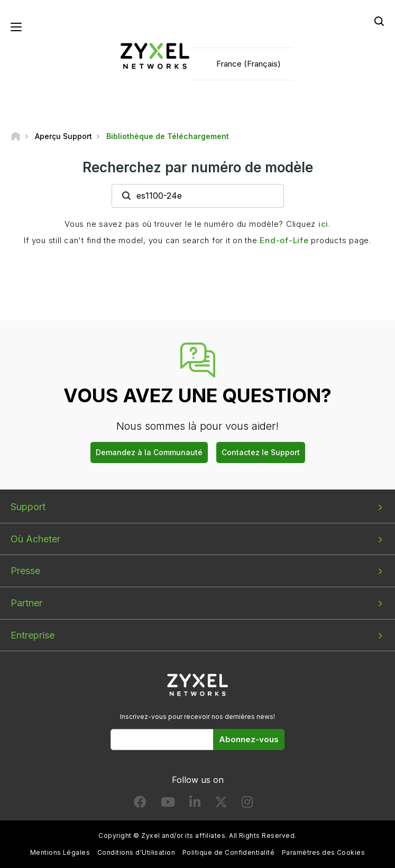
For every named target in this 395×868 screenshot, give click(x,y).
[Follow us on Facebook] (140, 804)
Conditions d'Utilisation (136, 852)
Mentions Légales (60, 852)
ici (323, 224)
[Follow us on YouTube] (168, 804)
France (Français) (249, 64)
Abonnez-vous (249, 739)
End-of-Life (284, 240)
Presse (25, 571)
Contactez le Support (261, 452)
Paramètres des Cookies (324, 852)
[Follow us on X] (221, 804)
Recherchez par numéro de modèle (198, 167)
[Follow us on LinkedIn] (195, 804)
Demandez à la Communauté (149, 452)
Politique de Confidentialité (228, 852)
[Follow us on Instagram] (247, 804)
